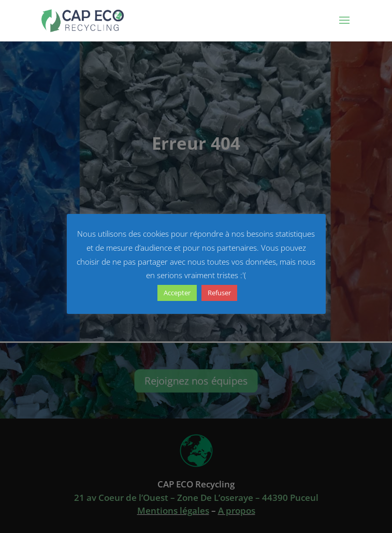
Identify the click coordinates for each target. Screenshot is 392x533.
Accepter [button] (177, 293)
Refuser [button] (219, 293)
